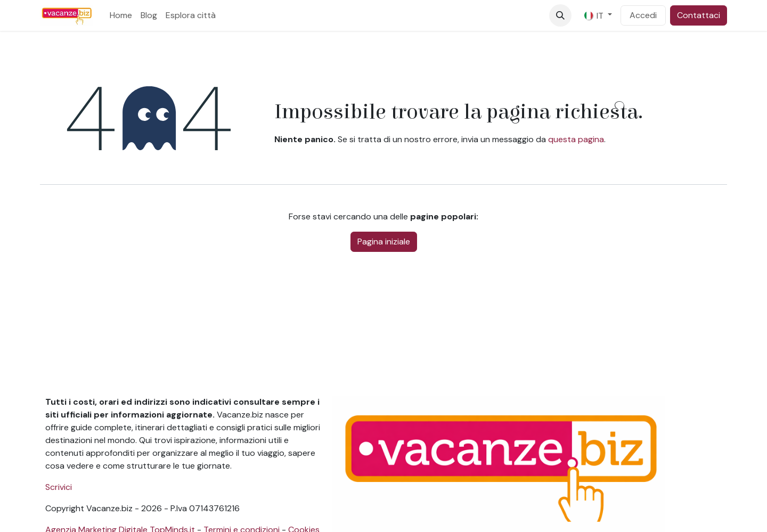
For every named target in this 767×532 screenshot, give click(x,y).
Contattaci (699, 15)
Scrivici (59, 487)
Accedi (643, 15)
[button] (560, 15)
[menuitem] (121, 15)
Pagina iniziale (384, 242)
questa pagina (576, 139)
